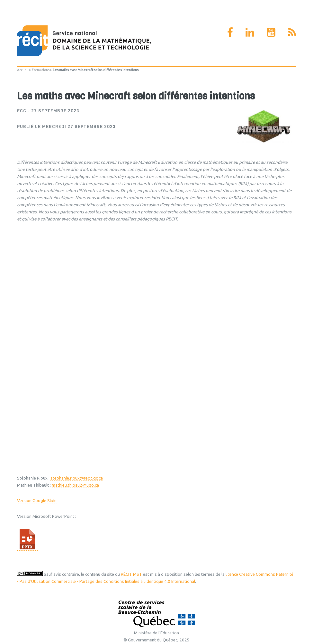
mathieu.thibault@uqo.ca (75, 485)
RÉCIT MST (131, 574)
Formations (41, 70)
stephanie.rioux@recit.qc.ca (77, 478)
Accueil (23, 70)
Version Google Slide (37, 501)
